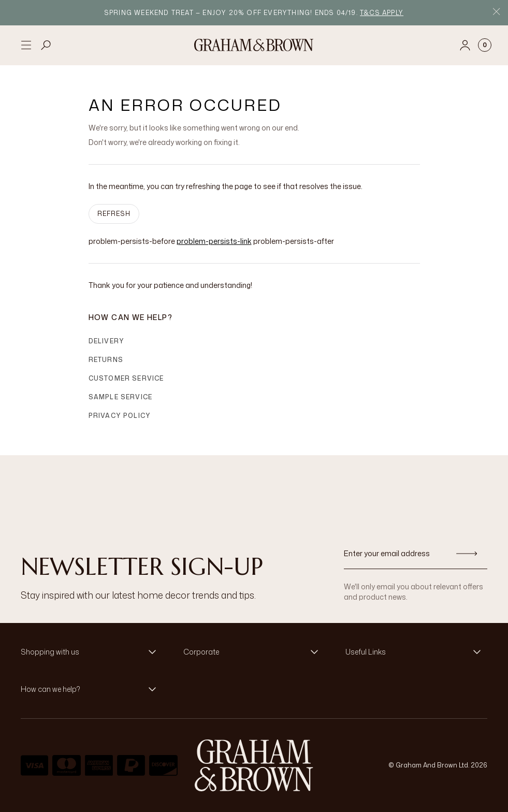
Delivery (107, 341)
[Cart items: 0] (485, 45)
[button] (92, 652)
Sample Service (121, 397)
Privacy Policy (120, 416)
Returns (106, 360)
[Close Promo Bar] (496, 13)
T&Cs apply (382, 13)
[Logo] (254, 45)
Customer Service (126, 378)
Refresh (114, 214)
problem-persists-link (214, 241)
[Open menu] (26, 45)
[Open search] (46, 45)
